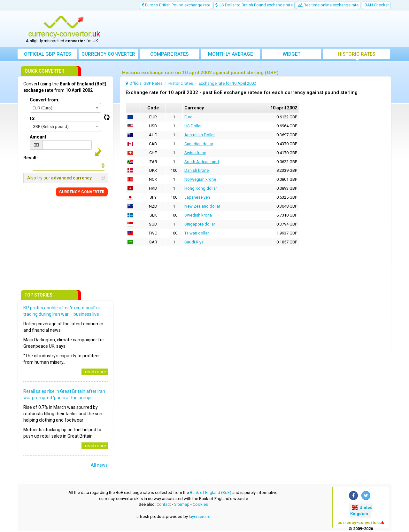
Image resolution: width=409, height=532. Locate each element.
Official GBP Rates (47, 54)
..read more (95, 372)
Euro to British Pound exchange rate (176, 5)
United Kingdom (361, 511)
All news (99, 465)
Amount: (39, 137)
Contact (164, 504)
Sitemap (182, 504)
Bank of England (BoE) (211, 492)
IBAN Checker (376, 5)
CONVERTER (82, 192)
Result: (31, 158)
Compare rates (169, 54)
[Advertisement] (251, 29)
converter (108, 54)
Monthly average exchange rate (230, 55)
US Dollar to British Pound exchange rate (254, 5)
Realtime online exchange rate (328, 5)
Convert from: (45, 100)
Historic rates (356, 54)
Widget (292, 54)
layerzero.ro (200, 516)
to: (33, 118)
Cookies (200, 504)
